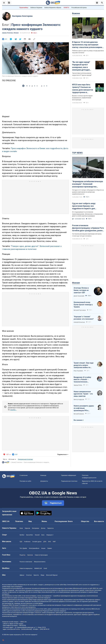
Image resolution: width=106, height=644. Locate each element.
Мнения (76, 283)
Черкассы (50, 528)
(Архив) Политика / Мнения (10, 33)
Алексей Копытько (79, 322)
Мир (30, 521)
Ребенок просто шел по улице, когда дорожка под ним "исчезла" (88, 52)
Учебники (27, 542)
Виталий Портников (80, 310)
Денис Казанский (79, 296)
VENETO (66, 8)
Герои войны (24, 8)
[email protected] (26, 629)
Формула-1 (50, 535)
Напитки (30, 555)
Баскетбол (30, 535)
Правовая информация (69, 475)
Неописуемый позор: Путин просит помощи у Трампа (83, 305)
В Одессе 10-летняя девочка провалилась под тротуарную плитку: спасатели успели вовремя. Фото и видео (88, 45)
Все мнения (78, 420)
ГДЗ (21, 542)
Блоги (70, 521)
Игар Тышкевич (78, 371)
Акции (43, 548)
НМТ (54, 542)
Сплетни (29, 575)
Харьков (27, 528)
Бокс (43, 535)
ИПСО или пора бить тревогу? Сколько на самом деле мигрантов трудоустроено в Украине (83, 89)
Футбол (22, 535)
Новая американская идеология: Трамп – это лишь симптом (83, 394)
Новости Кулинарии (41, 555)
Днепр (43, 528)
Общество (85, 521)
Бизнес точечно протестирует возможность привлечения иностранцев (82, 98)
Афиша (22, 575)
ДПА (45, 542)
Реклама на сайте (25, 481)
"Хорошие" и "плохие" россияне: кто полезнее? (84, 318)
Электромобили (34, 548)
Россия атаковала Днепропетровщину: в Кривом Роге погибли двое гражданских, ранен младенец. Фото (88, 228)
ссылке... (13, 410)
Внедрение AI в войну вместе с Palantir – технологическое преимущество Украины (83, 380)
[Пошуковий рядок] (102, 3)
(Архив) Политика (17, 462)
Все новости (99, 521)
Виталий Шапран (79, 414)
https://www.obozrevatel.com (72, 585)
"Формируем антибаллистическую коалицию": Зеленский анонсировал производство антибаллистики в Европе (88, 184)
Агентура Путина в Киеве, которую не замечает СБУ (81, 290)
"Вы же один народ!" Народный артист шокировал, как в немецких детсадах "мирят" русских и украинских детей (81, 66)
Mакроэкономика (40, 562)
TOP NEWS (77, 153)
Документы (44, 481)
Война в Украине (36, 8)
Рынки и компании (26, 562)
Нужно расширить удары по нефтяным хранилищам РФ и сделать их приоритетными (84, 408)
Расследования (61, 521)
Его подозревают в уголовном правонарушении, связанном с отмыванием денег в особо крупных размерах (87, 214)
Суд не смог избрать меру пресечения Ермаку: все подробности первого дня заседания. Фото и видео (84, 206)
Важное (76, 13)
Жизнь (44, 521)
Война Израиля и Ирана (53, 8)
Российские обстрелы (79, 8)
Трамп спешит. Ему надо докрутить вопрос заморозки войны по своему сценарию (84, 365)
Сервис (50, 548)
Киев (21, 528)
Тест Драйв (23, 548)
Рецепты (22, 555)
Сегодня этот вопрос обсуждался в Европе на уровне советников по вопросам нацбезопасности (88, 192)
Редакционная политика (25, 459)
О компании (24, 475)
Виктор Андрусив (79, 399)
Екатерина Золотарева (22, 16)
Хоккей (37, 535)
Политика (19, 521)
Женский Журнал (52, 575)
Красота (36, 575)
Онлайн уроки (37, 542)
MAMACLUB (38, 568)
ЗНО (50, 542)
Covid (45, 568)
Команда (43, 475)
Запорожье (36, 528)
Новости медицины (26, 568)
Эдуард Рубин (78, 385)
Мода (42, 575)
